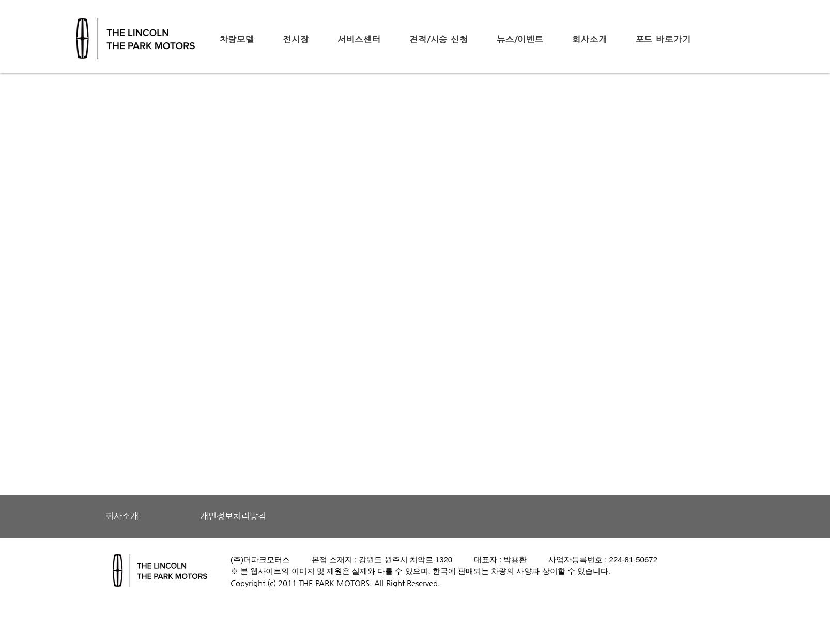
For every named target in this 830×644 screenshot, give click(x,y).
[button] (237, 39)
